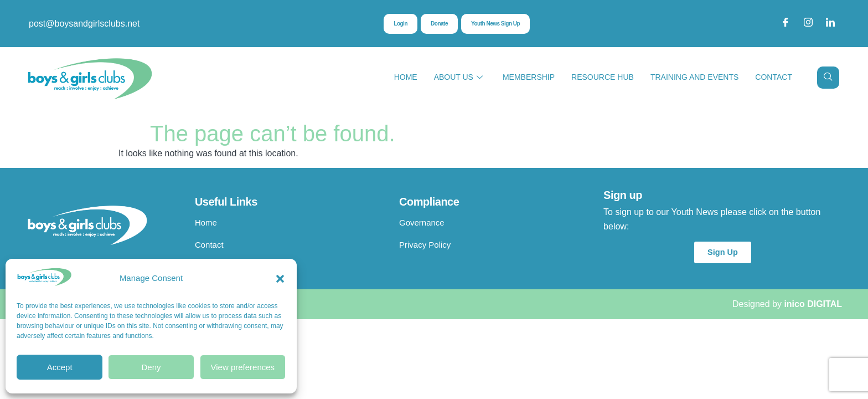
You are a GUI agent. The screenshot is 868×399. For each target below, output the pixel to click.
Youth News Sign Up (498, 24)
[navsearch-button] (828, 78)
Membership (529, 77)
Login (394, 24)
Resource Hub (603, 77)
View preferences (243, 367)
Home (406, 77)
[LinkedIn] (830, 24)
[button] (280, 279)
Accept (60, 367)
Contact (774, 77)
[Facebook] (786, 24)
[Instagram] (808, 24)
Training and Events (694, 77)
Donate (436, 24)
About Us (458, 77)
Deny (151, 367)
